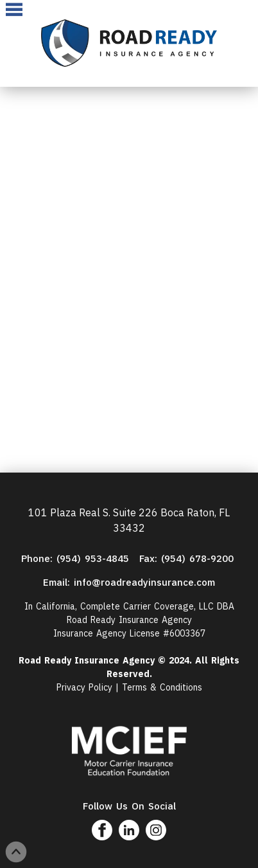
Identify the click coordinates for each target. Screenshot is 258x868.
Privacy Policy (84, 687)
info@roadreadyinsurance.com (144, 582)
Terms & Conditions (162, 687)
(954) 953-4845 (95, 558)
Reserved (128, 674)
